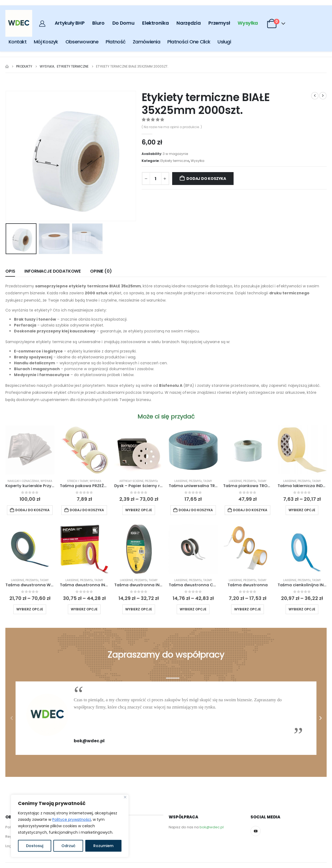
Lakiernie (181, 481)
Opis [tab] (10, 271)
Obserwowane (82, 42)
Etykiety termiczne (175, 161)
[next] (323, 96)
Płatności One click (189, 42)
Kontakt (18, 42)
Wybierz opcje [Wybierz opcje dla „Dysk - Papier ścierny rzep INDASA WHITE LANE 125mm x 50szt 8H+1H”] (139, 510)
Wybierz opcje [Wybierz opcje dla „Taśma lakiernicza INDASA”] (302, 510)
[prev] (315, 96)
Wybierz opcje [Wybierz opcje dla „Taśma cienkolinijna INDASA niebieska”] (302, 609)
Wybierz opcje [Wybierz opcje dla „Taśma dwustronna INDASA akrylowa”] (84, 609)
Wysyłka (248, 23)
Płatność (116, 42)
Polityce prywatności (72, 819)
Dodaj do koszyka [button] (32, 510)
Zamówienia (146, 42)
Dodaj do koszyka (206, 179)
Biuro (98, 23)
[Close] (125, 797)
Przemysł (219, 23)
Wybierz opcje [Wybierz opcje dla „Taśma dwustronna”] (248, 609)
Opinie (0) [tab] (101, 271)
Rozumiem (103, 846)
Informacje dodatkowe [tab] (53, 271)
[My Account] (43, 23)
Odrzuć (68, 846)
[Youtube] (256, 831)
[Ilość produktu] (156, 179)
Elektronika (155, 23)
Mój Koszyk (46, 42)
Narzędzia (189, 23)
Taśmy (208, 481)
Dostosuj (35, 846)
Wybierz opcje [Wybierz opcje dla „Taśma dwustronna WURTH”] (30, 609)
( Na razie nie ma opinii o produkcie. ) (172, 127)
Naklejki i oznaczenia (23, 481)
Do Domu (123, 23)
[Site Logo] (19, 23)
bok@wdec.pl (212, 827)
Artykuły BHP (70, 23)
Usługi (224, 42)
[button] (12, 718)
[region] (70, 826)
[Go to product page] (30, 450)
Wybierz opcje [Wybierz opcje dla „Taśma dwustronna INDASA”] (139, 609)
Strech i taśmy (78, 481)
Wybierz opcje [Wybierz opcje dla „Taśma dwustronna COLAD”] (193, 609)
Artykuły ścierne (131, 481)
